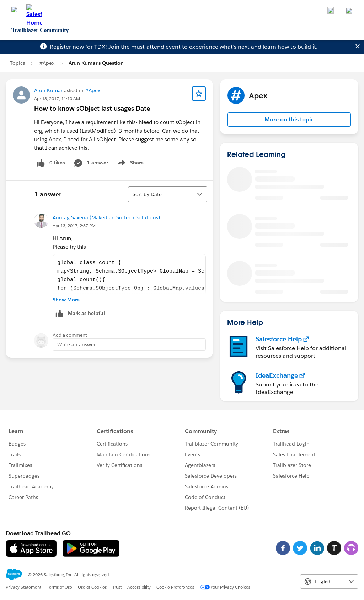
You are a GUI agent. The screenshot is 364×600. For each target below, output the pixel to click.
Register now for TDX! (78, 47)
